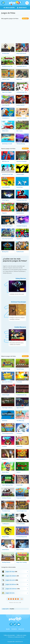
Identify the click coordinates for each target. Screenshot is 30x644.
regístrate (22, 8)
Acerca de (21, 629)
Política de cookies (21, 635)
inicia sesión (9, 8)
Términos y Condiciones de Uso (16, 637)
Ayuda (8, 629)
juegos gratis (6, 609)
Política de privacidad (9, 635)
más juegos (25, 18)
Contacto (14, 629)
